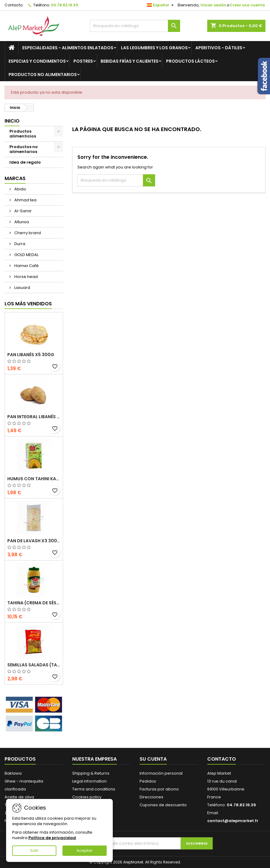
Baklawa (13, 773)
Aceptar (85, 851)
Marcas (15, 178)
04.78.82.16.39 (64, 5)
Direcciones (151, 797)
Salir (34, 851)
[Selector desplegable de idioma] (161, 5)
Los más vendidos (28, 304)
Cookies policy (87, 797)
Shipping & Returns (91, 773)
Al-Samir (23, 211)
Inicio (12, 121)
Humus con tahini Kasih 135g (34, 479)
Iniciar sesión (213, 5)
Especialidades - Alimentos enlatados (68, 48)
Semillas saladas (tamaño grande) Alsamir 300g (34, 665)
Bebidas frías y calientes (130, 61)
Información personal (161, 773)
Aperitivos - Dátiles (219, 48)
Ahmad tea (25, 200)
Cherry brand (27, 233)
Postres (83, 61)
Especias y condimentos (37, 61)
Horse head (26, 277)
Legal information (89, 781)
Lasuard (22, 288)
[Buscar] (135, 26)
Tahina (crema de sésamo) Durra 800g (34, 603)
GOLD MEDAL (26, 255)
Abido (20, 189)
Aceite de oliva (19, 797)
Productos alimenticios (23, 134)
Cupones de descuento (163, 805)
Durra (19, 244)
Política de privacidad (52, 838)
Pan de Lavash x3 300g (34, 541)
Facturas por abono (159, 789)
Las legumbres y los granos (154, 48)
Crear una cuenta (247, 5)
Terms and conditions (94, 789)
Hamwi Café (26, 266)
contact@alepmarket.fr (233, 821)
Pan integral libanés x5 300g (34, 417)
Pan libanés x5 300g (31, 355)
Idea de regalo (25, 162)
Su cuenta (153, 759)
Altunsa (21, 222)
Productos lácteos (190, 61)
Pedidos (148, 781)
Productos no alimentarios (43, 75)
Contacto (14, 5)
